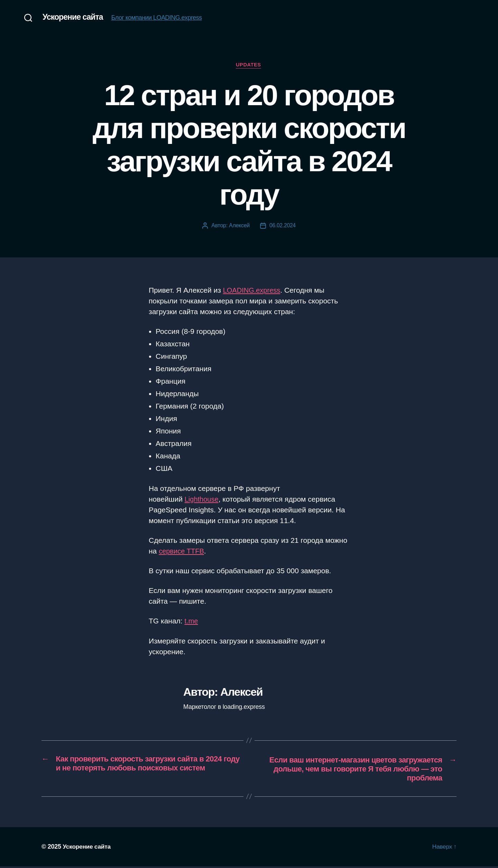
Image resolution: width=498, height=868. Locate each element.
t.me (192, 622)
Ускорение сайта (74, 17)
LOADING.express (253, 291)
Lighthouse (202, 500)
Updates (249, 65)
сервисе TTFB (182, 552)
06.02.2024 (282, 226)
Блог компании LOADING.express (159, 18)
